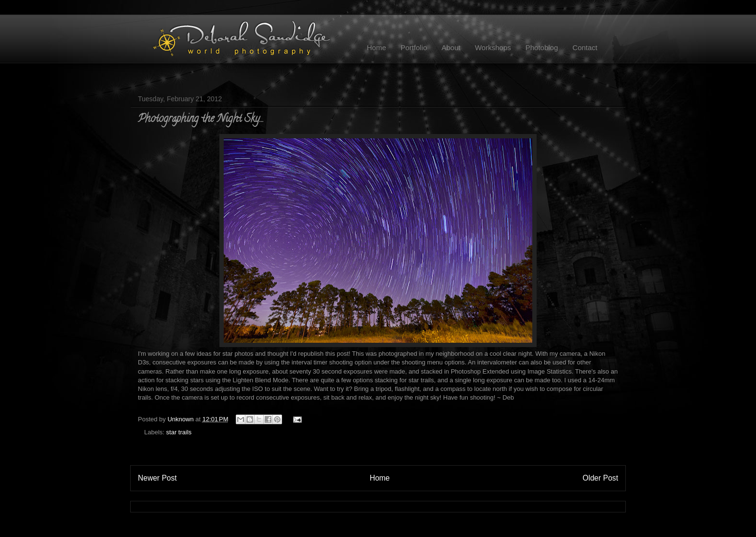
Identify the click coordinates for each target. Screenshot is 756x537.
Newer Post (157, 478)
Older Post (600, 478)
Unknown (181, 419)
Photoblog (542, 47)
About (451, 47)
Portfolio (414, 47)
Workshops (493, 47)
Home (377, 47)
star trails (179, 432)
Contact (585, 47)
